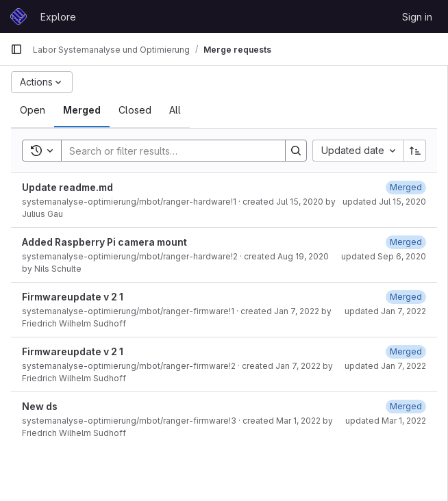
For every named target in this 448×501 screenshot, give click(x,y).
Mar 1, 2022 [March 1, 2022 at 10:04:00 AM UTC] (298, 421)
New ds (40, 406)
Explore (58, 17)
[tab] (33, 110)
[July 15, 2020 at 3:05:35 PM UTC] (406, 187)
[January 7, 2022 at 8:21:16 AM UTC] (406, 297)
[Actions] (42, 82)
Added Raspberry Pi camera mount (104, 242)
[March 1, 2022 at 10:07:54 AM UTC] (406, 406)
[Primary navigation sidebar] (16, 49)
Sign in (417, 17)
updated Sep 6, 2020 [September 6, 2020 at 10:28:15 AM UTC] (384, 256)
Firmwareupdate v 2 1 (73, 297)
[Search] (166, 151)
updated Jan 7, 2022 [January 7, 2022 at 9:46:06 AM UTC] (385, 366)
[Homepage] (18, 16)
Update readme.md (67, 187)
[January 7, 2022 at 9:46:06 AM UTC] (406, 351)
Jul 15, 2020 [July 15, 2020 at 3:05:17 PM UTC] (300, 202)
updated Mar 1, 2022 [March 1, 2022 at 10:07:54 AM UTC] (386, 421)
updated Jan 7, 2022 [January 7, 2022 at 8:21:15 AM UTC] (385, 311)
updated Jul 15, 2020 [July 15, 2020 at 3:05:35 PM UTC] (384, 202)
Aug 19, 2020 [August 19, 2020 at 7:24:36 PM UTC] (303, 256)
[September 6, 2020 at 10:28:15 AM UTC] (406, 242)
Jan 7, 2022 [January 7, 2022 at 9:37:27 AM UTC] (298, 366)
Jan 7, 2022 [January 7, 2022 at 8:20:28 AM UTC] (297, 311)
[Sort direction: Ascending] (415, 151)
